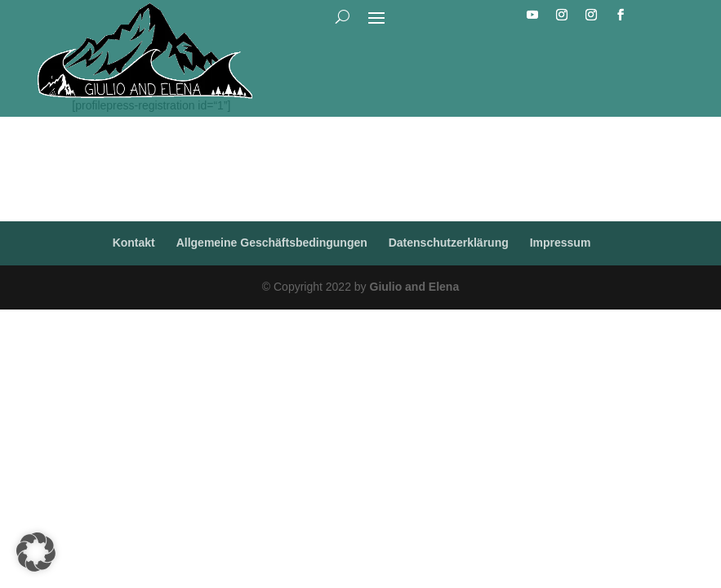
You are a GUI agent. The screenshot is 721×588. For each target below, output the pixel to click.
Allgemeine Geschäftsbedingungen (272, 243)
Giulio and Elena (415, 287)
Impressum (561, 243)
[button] (36, 552)
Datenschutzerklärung (449, 243)
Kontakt (134, 243)
